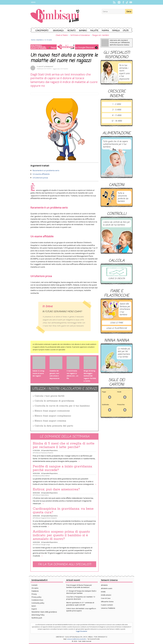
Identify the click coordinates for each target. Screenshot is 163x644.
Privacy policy (36, 597)
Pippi (104, 392)
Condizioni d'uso (37, 600)
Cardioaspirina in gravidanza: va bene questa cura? (63, 511)
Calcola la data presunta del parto (54, 426)
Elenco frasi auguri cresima (50, 421)
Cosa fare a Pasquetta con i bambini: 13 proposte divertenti (81, 598)
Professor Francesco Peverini (44, 453)
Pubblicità (35, 591)
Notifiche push (37, 618)
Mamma (105, 31)
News (33, 2)
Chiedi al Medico (62, 35)
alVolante (104, 585)
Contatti (34, 585)
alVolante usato (107, 588)
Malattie (94, 31)
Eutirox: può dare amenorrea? (56, 489)
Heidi (119, 392)
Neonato (72, 31)
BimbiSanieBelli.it (55, 16)
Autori (34, 606)
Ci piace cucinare (107, 605)
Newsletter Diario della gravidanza (44, 612)
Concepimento (42, 31)
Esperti (34, 609)
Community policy (38, 603)
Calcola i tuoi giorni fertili (49, 396)
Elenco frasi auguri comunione (52, 411)
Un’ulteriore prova (40, 178)
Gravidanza (58, 31)
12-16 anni (48, 40)
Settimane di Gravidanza (80, 35)
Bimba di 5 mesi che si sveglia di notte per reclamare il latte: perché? (64, 445)
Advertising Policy (38, 615)
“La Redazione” (48, 66)
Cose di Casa (106, 598)
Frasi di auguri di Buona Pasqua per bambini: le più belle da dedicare (79, 586)
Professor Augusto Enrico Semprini (45, 518)
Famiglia (116, 31)
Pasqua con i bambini (100, 35)
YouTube (131, 2)
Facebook (123, 2)
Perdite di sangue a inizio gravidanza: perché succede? (63, 468)
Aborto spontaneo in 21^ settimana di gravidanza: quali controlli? (80, 604)
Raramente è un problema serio (46, 170)
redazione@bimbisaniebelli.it (77, 639)
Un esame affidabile (41, 174)
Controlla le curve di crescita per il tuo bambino (62, 406)
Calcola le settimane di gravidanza (54, 401)
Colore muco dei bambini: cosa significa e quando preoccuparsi (81, 610)
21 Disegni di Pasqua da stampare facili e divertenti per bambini (81, 592)
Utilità (126, 31)
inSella (103, 592)
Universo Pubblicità (108, 608)
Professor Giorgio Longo (42, 545)
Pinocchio (121, 405)
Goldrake (105, 405)
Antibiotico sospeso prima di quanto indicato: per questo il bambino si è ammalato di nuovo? (61, 535)
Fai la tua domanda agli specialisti (64, 564)
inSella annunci (106, 595)
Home (33, 40)
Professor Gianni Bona (41, 495)
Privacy (34, 594)
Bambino (83, 31)
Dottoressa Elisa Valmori (42, 476)
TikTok (127, 2)
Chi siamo (35, 588)
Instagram (119, 2)
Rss (114, 2)
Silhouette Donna (107, 601)
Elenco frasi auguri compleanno (53, 416)
